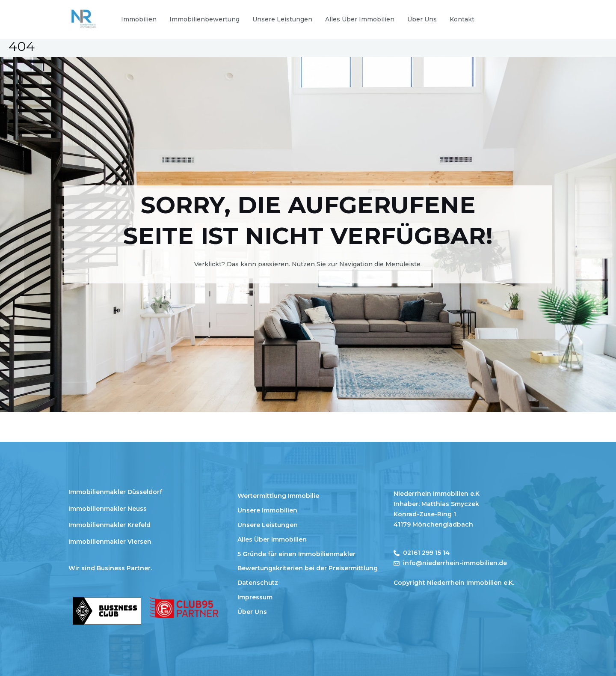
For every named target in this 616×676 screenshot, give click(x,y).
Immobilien (139, 19)
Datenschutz (258, 583)
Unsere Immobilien (267, 510)
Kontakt (462, 19)
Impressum (255, 597)
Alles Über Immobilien (360, 19)
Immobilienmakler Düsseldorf (115, 492)
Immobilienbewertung (204, 19)
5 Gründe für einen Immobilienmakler (296, 554)
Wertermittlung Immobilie (278, 496)
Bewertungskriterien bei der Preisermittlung (308, 568)
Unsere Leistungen (282, 19)
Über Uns (422, 19)
